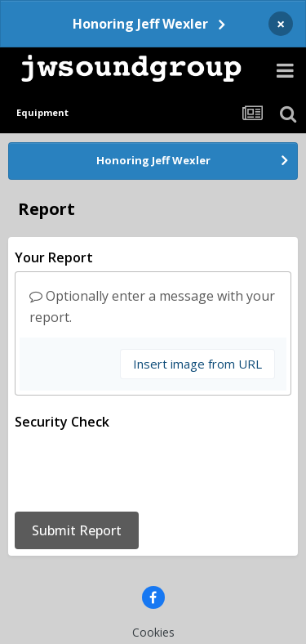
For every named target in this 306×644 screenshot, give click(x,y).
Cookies (153, 568)
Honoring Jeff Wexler (140, 24)
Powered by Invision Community (153, 619)
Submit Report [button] (77, 467)
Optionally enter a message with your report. (152, 306)
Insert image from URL (197, 364)
